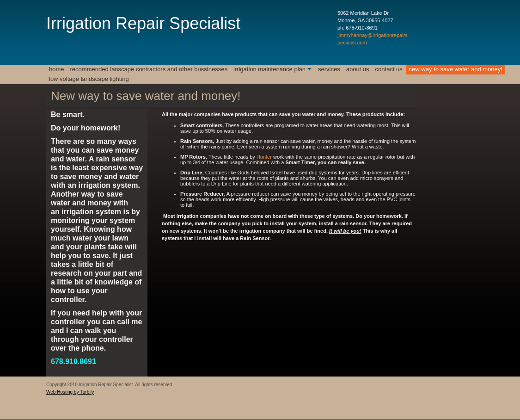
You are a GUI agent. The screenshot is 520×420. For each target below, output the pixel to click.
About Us (358, 69)
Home (57, 69)
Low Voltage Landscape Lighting (89, 79)
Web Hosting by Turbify (70, 392)
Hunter (264, 157)
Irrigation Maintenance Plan (269, 69)
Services (329, 69)
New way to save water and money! (456, 69)
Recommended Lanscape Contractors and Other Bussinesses (149, 69)
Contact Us (389, 69)
